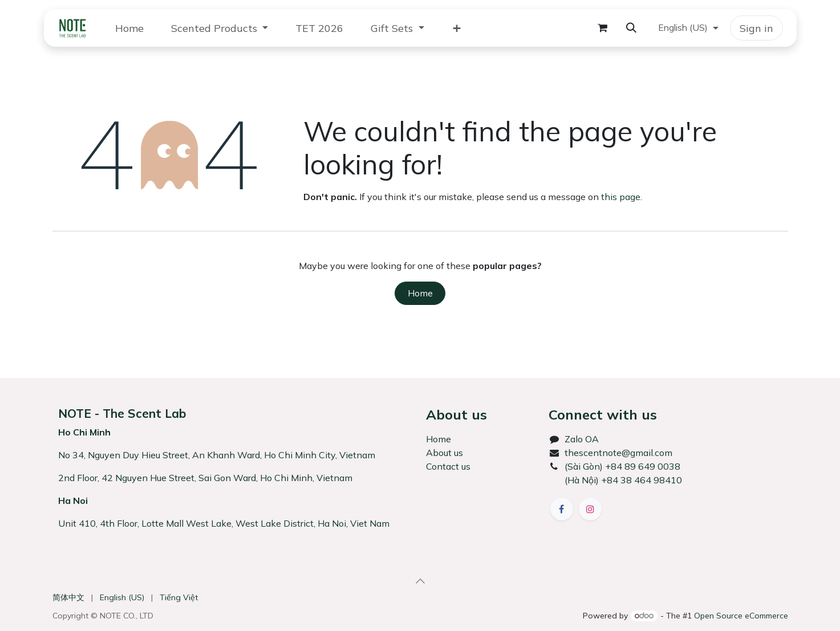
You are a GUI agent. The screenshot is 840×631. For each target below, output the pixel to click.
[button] (631, 28)
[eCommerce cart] (603, 28)
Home (420, 293)
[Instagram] (590, 509)
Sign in (756, 28)
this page (621, 197)
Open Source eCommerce (741, 616)
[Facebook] (562, 509)
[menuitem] (129, 28)
